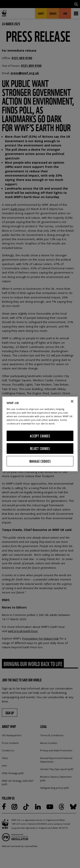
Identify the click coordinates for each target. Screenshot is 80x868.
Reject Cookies (40, 449)
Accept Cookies (40, 436)
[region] (40, 434)
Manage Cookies (40, 461)
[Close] (72, 401)
